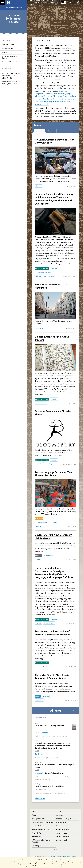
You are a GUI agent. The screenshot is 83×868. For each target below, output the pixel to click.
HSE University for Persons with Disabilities (43, 841)
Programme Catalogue (63, 819)
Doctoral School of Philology (12, 62)
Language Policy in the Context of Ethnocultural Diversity (54, 95)
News (38, 125)
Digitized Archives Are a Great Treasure (52, 338)
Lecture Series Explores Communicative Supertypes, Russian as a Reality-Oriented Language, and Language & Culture (54, 573)
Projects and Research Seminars (10, 57)
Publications (40, 718)
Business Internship (62, 840)
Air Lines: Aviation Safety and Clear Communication (54, 141)
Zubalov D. (38, 754)
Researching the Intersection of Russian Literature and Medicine (52, 633)
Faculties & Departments (40, 826)
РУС (62, 2)
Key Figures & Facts (39, 819)
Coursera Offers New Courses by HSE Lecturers (53, 536)
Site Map (73, 857)
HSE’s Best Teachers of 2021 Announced (51, 286)
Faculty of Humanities (14, 8)
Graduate (59, 826)
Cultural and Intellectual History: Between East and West (55, 97)
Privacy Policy (66, 857)
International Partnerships (41, 829)
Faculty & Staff (37, 833)
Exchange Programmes (63, 829)
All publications (40, 798)
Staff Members (7, 49)
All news (56, 711)
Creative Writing (59, 94)
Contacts (53, 857)
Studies (59, 812)
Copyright (59, 857)
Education (6, 52)
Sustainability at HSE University (43, 822)
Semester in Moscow (63, 837)
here (16, 862)
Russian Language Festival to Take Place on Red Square (54, 474)
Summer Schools (61, 833)
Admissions (59, 815)
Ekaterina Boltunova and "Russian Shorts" (53, 413)
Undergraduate (61, 822)
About (35, 812)
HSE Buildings (36, 837)
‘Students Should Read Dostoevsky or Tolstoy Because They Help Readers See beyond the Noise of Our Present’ (54, 199)
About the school (8, 45)
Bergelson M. (44, 733)
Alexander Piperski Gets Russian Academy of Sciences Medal (52, 677)
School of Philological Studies (14, 19)
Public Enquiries (37, 846)
